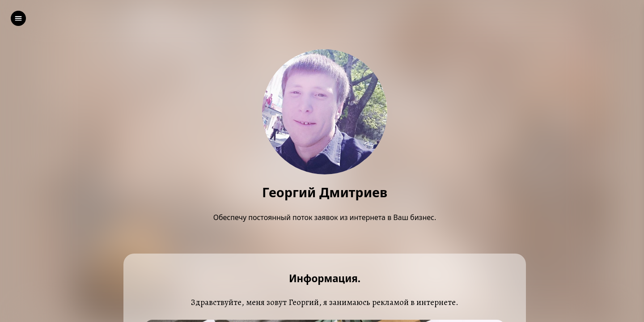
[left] (18, 18)
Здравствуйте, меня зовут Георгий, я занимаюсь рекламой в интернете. (325, 302)
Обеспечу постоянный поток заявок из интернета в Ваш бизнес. (325, 217)
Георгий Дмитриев (325, 193)
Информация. (325, 279)
